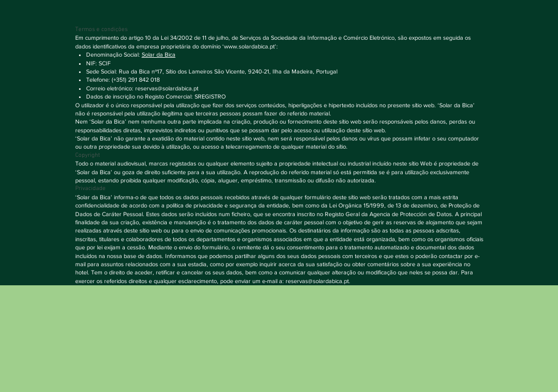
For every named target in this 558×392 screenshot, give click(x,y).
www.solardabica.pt (249, 46)
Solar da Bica (159, 54)
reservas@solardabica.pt (167, 88)
